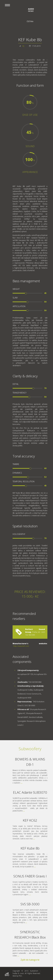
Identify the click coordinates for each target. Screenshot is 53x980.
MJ (23, 46)
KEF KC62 (30, 820)
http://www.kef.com (21, 646)
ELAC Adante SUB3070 (30, 792)
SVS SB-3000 (30, 904)
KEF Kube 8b (30, 848)
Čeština (30, 21)
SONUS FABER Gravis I (30, 876)
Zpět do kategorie (30, 960)
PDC (20, 976)
